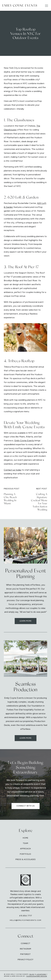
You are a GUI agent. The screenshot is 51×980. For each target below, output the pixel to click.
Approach (26, 849)
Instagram (26, 949)
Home (26, 838)
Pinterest (26, 954)
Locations (41, 974)
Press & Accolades (26, 859)
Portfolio (26, 854)
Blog (32, 974)
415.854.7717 (26, 916)
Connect (26, 943)
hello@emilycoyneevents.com (26, 920)
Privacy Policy (26, 960)
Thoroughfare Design (37, 976)
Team (26, 843)
